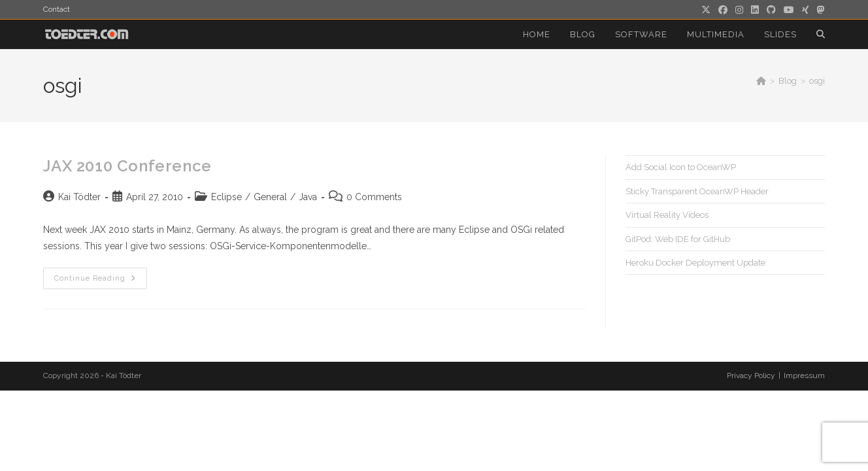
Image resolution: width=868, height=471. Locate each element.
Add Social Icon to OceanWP (681, 167)
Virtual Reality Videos (667, 215)
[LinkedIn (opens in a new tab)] (755, 10)
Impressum (804, 375)
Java (308, 197)
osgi (817, 81)
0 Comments (374, 197)
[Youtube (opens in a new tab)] (789, 10)
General (270, 197)
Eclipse (226, 197)
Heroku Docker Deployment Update (695, 263)
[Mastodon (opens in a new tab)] (819, 10)
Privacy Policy (751, 375)
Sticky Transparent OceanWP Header (697, 191)
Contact (57, 9)
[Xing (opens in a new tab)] (806, 10)
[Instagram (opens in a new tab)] (739, 10)
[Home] (761, 81)
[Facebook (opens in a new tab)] (723, 10)
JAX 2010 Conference (127, 166)
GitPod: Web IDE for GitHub (678, 239)
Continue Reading (101, 281)
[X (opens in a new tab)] (706, 10)
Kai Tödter (79, 197)
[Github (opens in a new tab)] (771, 10)
